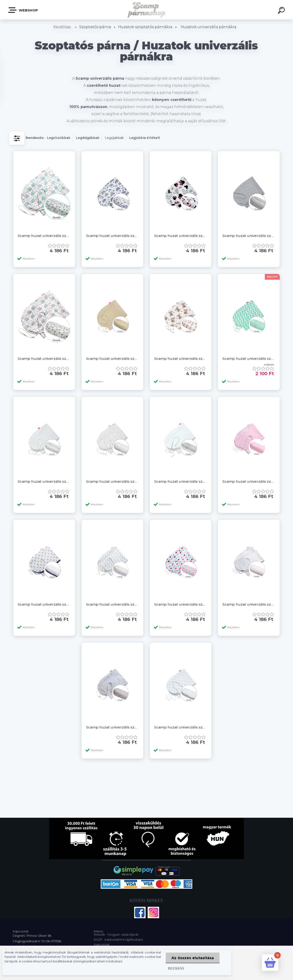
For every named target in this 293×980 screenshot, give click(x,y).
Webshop (23, 10)
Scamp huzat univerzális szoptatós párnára (44, 236)
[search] (282, 11)
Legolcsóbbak (59, 138)
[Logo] (147, 10)
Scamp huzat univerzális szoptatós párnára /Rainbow (112, 236)
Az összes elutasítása (193, 958)
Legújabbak (114, 138)
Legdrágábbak (88, 138)
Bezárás (176, 968)
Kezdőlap (62, 27)
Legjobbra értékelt (145, 138)
